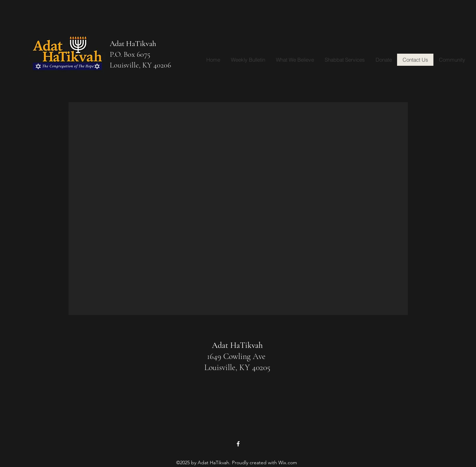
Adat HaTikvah (133, 44)
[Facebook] (238, 444)
